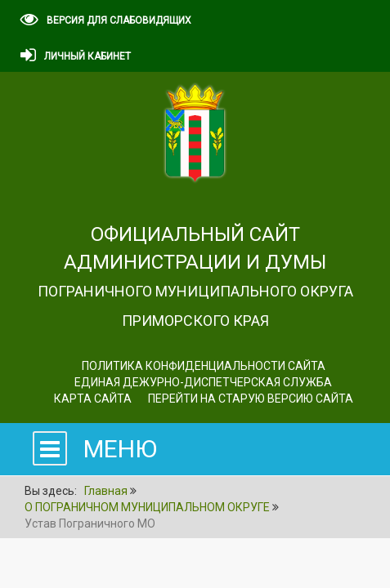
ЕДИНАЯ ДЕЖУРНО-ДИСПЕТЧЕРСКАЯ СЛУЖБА (203, 382)
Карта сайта (93, 399)
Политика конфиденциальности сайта (204, 366)
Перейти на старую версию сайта (251, 399)
